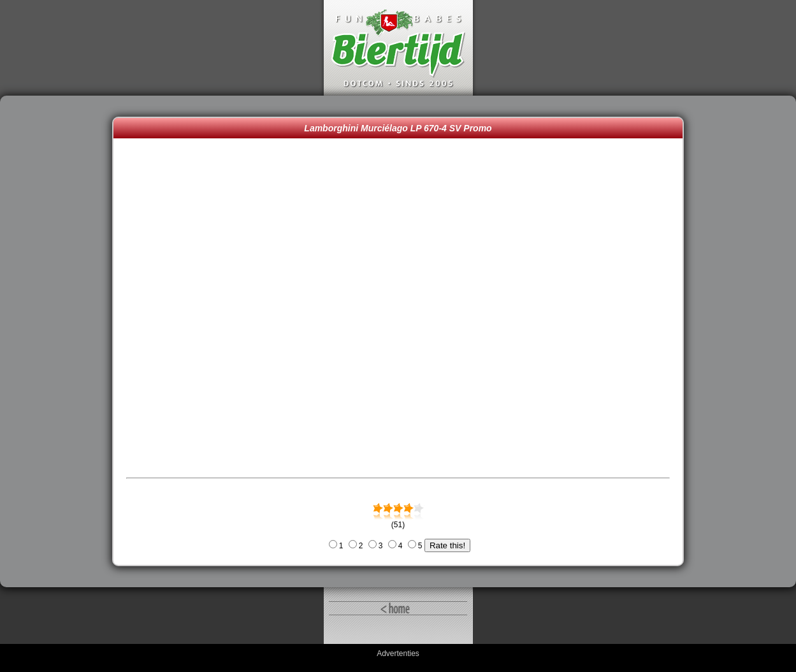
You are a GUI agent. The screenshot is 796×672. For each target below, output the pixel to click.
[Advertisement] (59, 342)
